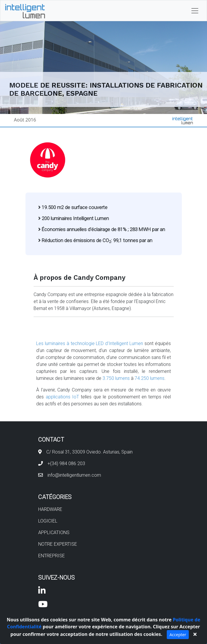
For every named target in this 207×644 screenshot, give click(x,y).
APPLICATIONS (54, 533)
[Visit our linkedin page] (42, 592)
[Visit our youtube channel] (43, 606)
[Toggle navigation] (195, 11)
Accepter (178, 635)
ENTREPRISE (52, 556)
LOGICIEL (48, 521)
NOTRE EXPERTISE (58, 544)
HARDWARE (50, 509)
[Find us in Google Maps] (40, 452)
